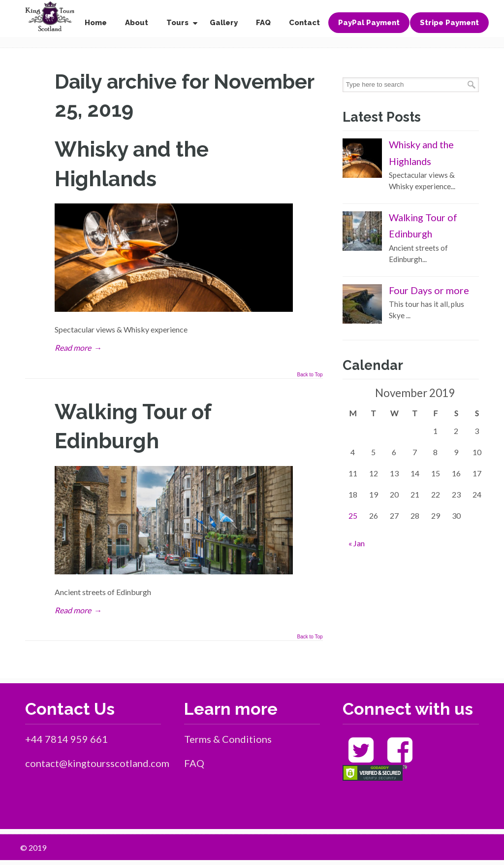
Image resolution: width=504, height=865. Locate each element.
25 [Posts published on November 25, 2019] (353, 516)
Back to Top (310, 375)
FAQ (194, 763)
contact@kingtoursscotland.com (97, 763)
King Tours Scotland (50, 17)
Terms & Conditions (228, 739)
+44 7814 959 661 (66, 739)
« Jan (357, 543)
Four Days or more (429, 290)
